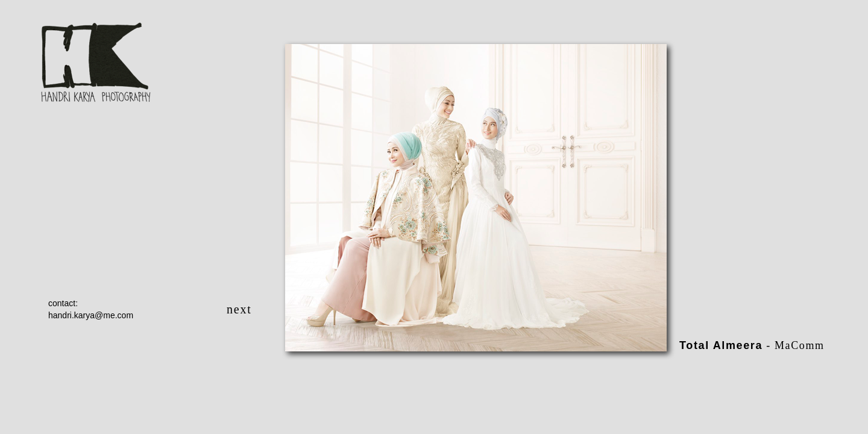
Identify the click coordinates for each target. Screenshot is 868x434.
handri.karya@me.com (91, 315)
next (239, 309)
